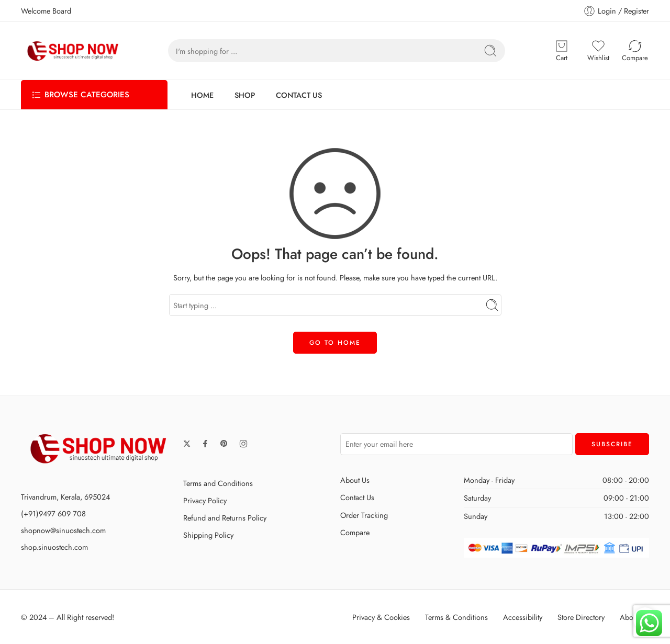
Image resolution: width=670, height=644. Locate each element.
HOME (202, 95)
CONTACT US (299, 95)
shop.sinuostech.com (54, 547)
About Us (355, 480)
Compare (355, 532)
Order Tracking (364, 515)
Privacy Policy (205, 500)
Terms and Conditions (218, 483)
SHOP (245, 95)
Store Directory (581, 617)
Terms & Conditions (456, 617)
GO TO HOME (335, 343)
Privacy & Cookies (381, 617)
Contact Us (357, 497)
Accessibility (523, 617)
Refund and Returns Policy (225, 518)
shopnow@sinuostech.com (63, 530)
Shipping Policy (208, 535)
